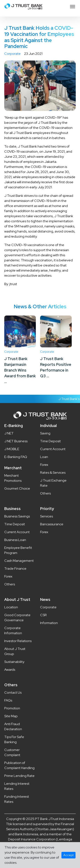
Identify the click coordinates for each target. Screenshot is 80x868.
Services (47, 516)
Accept (68, 855)
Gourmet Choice (17, 488)
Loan (44, 457)
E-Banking (14, 426)
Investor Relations (18, 641)
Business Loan (15, 540)
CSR (43, 615)
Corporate (12, 54)
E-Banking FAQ (16, 457)
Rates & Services (53, 473)
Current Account (53, 449)
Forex (44, 465)
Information (49, 623)
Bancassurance (52, 524)
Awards (10, 670)
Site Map (11, 716)
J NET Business (16, 441)
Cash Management (19, 561)
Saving (45, 433)
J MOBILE (12, 449)
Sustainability (14, 662)
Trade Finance (15, 569)
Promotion (12, 708)
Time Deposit (50, 441)
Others (45, 493)
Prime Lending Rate (19, 776)
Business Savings (17, 516)
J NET (9, 433)
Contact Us (13, 693)
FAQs (8, 700)
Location (11, 607)
